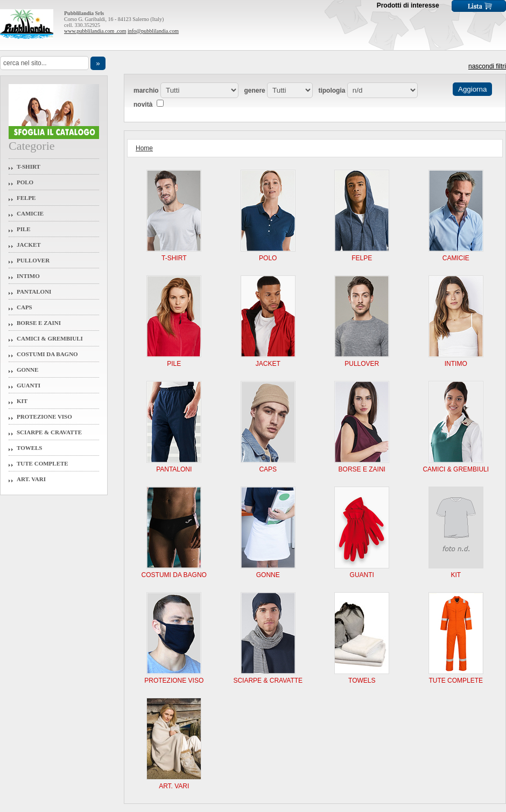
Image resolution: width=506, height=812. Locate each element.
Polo (25, 182)
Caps (24, 307)
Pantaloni (34, 292)
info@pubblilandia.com (153, 31)
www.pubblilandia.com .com (95, 31)
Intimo (28, 276)
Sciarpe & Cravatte (49, 432)
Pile (24, 229)
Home (144, 148)
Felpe (26, 198)
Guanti (29, 385)
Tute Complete (43, 463)
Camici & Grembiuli (50, 338)
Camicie (30, 213)
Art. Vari (31, 479)
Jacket (29, 245)
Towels (30, 448)
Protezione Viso (44, 417)
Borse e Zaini (39, 323)
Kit (22, 401)
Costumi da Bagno (47, 354)
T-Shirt (29, 166)
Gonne (27, 370)
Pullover (33, 260)
